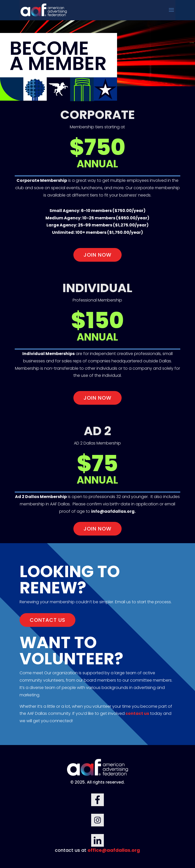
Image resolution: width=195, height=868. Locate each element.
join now (97, 255)
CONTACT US (47, 620)
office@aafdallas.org (114, 850)
